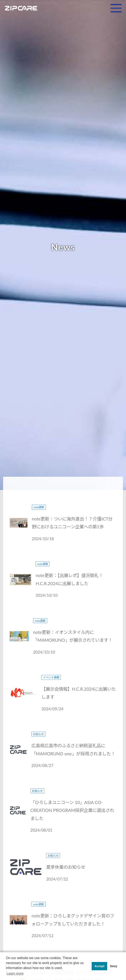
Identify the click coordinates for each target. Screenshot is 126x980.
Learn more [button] (15, 973)
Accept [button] (99, 966)
